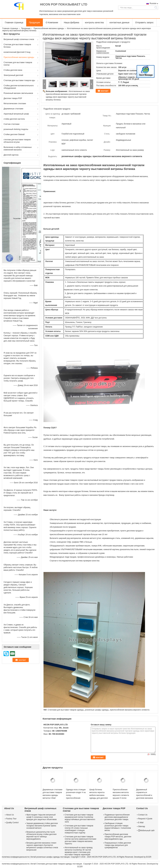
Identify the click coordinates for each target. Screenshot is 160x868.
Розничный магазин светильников (18, 93)
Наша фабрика (72, 22)
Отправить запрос (144, 22)
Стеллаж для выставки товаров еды (19, 80)
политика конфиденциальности (16, 857)
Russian (153, 3)
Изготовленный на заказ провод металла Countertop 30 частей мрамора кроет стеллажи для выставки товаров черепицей (79, 851)
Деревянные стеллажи (13, 109)
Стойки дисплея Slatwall (14, 134)
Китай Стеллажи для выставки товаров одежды (51, 864)
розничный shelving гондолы (16, 129)
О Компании (52, 22)
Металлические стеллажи (15, 104)
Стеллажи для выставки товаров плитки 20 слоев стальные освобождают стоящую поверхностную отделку (79, 829)
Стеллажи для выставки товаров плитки (18, 64)
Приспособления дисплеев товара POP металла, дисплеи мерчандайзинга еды (118, 837)
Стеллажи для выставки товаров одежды (66, 710)
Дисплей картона (11, 155)
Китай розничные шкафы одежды (45, 857)
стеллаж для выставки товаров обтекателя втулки (17, 141)
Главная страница (14, 22)
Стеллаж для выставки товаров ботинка (17, 46)
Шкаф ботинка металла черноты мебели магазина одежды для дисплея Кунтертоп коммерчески (99, 797)
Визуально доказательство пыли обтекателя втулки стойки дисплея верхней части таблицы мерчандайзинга (41, 835)
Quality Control (12, 823)
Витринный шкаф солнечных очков (19, 39)
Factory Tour (11, 819)
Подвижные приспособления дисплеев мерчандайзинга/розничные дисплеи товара (117, 817)
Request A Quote (145, 819)
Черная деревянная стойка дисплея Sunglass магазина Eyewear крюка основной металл (42, 826)
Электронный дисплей (13, 75)
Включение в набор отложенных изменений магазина (18, 148)
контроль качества (94, 22)
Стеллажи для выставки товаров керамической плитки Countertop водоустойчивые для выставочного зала (80, 818)
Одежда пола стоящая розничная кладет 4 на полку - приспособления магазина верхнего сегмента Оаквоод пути (76, 797)
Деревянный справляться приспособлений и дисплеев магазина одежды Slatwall (144, 795)
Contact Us (143, 815)
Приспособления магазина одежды (49, 28)
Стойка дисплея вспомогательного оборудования (19, 87)
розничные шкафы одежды (97, 710)
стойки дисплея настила (14, 119)
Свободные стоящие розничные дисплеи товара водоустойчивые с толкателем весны (118, 827)
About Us (10, 815)
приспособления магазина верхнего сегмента (130, 710)
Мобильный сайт (146, 831)
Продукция (35, 22)
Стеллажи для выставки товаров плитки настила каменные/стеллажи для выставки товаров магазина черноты (80, 840)
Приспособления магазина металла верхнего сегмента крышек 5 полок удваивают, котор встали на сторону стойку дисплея (121, 798)
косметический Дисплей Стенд (17, 52)
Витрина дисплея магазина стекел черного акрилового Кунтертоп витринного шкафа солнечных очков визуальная (42, 846)
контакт (105, 91)
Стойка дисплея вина (13, 70)
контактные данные (119, 22)
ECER (149, 857)
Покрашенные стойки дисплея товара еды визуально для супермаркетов (118, 845)
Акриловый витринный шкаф (16, 114)
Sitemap (142, 826)
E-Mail (141, 823)
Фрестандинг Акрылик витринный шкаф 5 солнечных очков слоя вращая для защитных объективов (41, 817)
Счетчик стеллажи (11, 124)
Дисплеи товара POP (13, 98)
